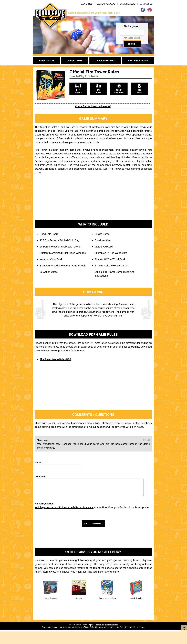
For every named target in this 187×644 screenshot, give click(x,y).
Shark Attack (136, 598)
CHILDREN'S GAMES (138, 61)
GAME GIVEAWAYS (106, 4)
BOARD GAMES (47, 61)
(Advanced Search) (132, 38)
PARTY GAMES (75, 61)
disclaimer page (137, 627)
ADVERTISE (87, 4)
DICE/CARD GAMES (105, 61)
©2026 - (82, 625)
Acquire (79, 598)
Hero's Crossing (50, 598)
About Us (100, 625)
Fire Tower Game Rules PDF (55, 359)
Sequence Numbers (107, 598)
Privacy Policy (112, 625)
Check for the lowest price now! (93, 106)
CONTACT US (146, 4)
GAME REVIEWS (127, 4)
